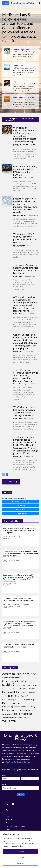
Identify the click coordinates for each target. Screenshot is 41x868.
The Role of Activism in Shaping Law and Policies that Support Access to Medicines (26, 269)
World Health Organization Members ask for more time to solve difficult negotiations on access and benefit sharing (25, 135)
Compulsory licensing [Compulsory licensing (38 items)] (14, 681)
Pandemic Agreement (21, 50)
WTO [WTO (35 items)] (14, 721)
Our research (18, 66)
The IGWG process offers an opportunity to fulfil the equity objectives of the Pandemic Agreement (26, 375)
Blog (15, 82)
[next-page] (7, 474)
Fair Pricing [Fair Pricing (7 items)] (24, 693)
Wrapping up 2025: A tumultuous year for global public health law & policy (25, 238)
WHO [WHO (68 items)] (6, 721)
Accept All (20, 851)
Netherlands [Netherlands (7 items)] (19, 700)
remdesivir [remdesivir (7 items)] (14, 710)
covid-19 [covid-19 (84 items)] (8, 684)
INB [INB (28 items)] (8, 696)
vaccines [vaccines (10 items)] (27, 717)
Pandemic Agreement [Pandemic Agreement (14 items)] (11, 707)
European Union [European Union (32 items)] (11, 692)
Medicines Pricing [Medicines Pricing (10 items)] (8, 700)
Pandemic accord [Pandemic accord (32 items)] (11, 703)
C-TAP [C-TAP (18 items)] (34, 674)
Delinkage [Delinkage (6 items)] (16, 689)
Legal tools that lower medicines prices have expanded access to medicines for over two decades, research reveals (25, 205)
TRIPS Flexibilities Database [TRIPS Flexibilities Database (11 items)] (12, 717)
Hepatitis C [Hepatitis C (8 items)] (32, 693)
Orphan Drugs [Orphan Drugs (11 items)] (29, 700)
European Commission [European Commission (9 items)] (27, 689)
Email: (4, 785)
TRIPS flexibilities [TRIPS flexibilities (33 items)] (23, 714)
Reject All (21, 863)
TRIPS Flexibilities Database (24, 98)
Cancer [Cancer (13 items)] (5, 678)
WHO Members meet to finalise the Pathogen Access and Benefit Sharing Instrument (26, 411)
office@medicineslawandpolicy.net (17, 762)
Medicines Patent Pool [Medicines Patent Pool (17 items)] (21, 696)
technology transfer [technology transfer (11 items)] (26, 710)
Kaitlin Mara (18, 144)
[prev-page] (4, 474)
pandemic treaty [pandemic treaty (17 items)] (28, 707)
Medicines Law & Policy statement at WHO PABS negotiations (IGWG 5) (25, 171)
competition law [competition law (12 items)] (15, 678)
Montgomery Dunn (20, 215)
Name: (4, 775)
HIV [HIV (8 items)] (3, 696)
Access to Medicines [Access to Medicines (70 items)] (16, 674)
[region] (20, 849)
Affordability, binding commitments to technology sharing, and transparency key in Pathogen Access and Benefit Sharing (25, 304)
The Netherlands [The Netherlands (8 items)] (7, 714)
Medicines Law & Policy (22, 245)
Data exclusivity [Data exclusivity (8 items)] (7, 689)
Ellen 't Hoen (30, 144)
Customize (20, 857)
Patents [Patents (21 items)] (6, 710)
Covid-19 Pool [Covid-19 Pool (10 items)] (21, 685)
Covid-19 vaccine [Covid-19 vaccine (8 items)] (32, 685)
